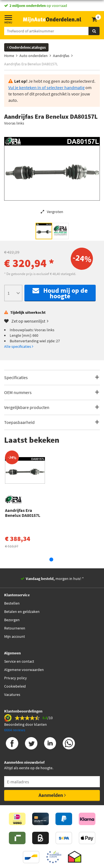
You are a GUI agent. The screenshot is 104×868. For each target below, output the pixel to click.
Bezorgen (12, 620)
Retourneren (15, 628)
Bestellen (12, 603)
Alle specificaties (19, 346)
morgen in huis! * (55, 579)
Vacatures (12, 695)
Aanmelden (52, 795)
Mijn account (15, 636)
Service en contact (19, 661)
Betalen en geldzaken (22, 612)
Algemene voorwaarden (24, 670)
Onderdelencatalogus (26, 47)
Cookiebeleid (15, 686)
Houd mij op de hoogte (60, 293)
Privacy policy (16, 678)
